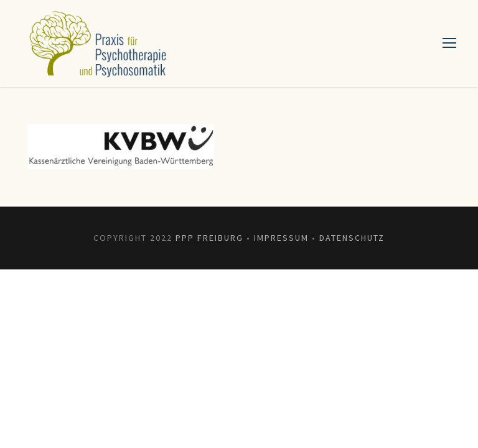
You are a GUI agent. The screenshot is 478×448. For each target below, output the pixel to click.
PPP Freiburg (209, 238)
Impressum (281, 238)
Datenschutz (352, 238)
